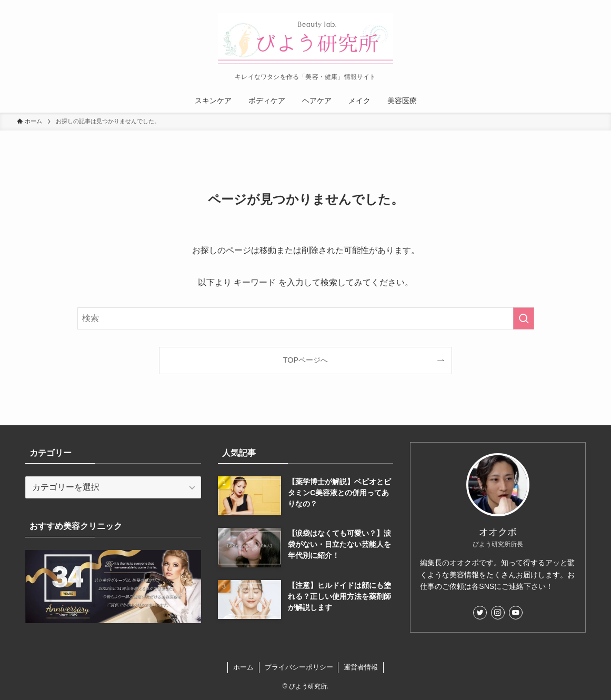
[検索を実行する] (524, 318)
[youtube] (516, 613)
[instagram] (498, 613)
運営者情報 (361, 667)
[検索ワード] (306, 318)
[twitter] (480, 613)
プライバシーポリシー (299, 667)
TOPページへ (305, 360)
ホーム (243, 667)
